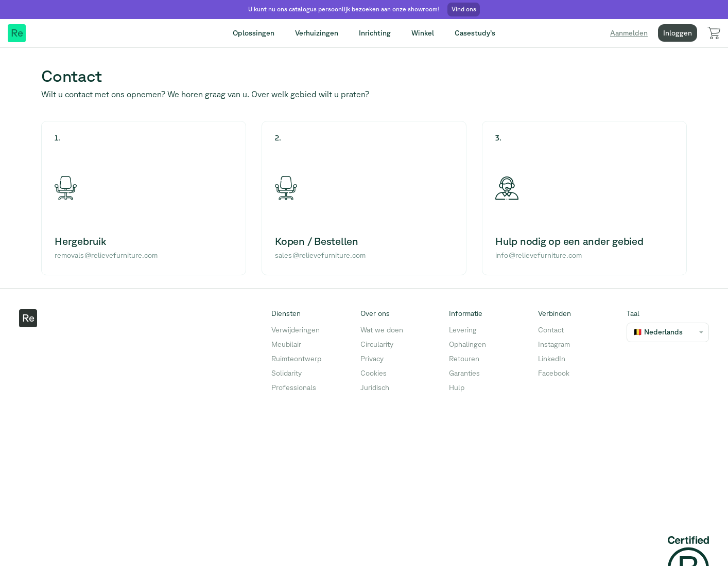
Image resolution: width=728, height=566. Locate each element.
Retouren (464, 359)
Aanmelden (629, 33)
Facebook (554, 373)
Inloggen (678, 33)
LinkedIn (552, 359)
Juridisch (375, 387)
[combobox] (633, 332)
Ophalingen (467, 344)
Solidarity (287, 373)
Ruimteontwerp (296, 359)
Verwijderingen (296, 330)
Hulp (457, 387)
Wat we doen (382, 330)
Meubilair (286, 344)
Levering (463, 330)
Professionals (294, 387)
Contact (551, 330)
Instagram (554, 344)
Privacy (372, 359)
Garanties (464, 373)
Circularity (377, 344)
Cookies (374, 373)
